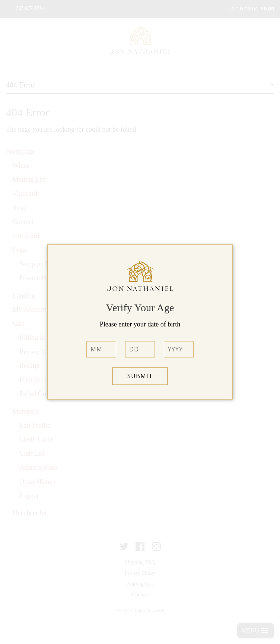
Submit (140, 376)
